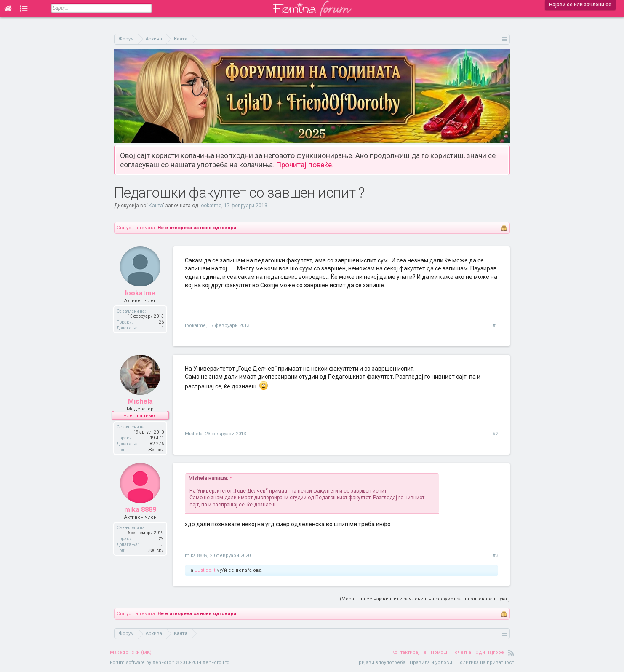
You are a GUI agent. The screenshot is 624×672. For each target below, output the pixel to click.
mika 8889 (140, 510)
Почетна (461, 652)
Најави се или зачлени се (580, 5)
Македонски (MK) (131, 652)
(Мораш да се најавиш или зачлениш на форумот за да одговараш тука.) (425, 599)
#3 (495, 556)
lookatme (211, 206)
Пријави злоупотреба (380, 663)
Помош (439, 652)
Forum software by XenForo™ (170, 663)
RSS (511, 653)
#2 (495, 434)
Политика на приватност (485, 663)
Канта (156, 206)
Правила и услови (431, 663)
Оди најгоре (490, 652)
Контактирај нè (409, 652)
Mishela (140, 402)
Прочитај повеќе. (305, 165)
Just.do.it (205, 570)
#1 (495, 325)
